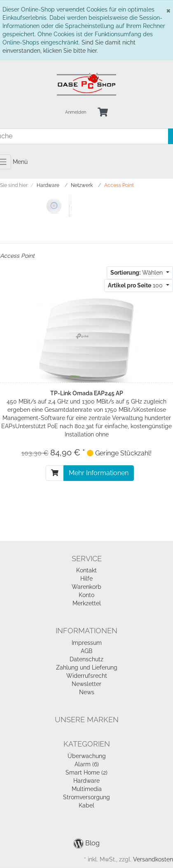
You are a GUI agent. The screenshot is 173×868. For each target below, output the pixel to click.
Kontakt (86, 570)
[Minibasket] (103, 113)
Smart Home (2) (86, 772)
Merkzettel (87, 603)
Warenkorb (86, 587)
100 (136, 285)
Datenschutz (86, 659)
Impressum (87, 643)
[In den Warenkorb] (55, 473)
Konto (86, 595)
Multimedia (87, 789)
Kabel (86, 805)
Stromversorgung (86, 797)
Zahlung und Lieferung (87, 667)
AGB (86, 651)
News (87, 692)
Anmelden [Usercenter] (76, 112)
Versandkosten (153, 859)
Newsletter (86, 684)
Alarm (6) (87, 764)
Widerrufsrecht (87, 676)
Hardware (86, 781)
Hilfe (86, 579)
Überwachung (87, 756)
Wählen (137, 273)
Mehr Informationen (99, 473)
